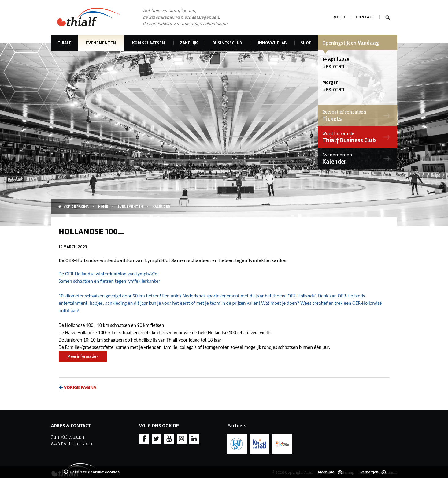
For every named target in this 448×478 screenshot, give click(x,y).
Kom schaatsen (148, 43)
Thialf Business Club (356, 137)
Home (103, 207)
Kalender (356, 159)
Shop (306, 43)
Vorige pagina (74, 207)
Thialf (65, 43)
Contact (365, 17)
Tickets (356, 116)
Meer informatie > (83, 357)
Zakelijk (189, 43)
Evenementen (101, 43)
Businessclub (227, 43)
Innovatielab (272, 43)
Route (339, 17)
